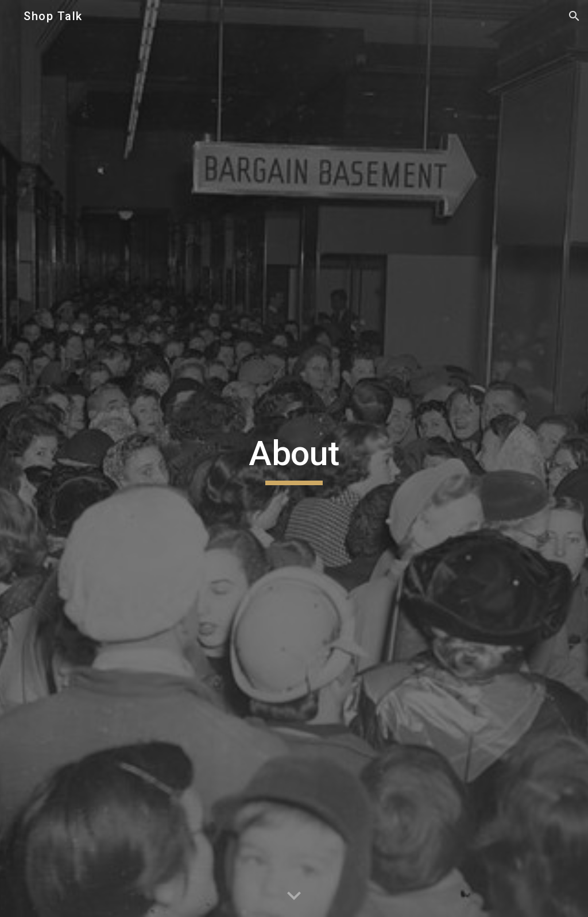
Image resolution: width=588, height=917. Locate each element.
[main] (294, 459)
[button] (574, 16)
